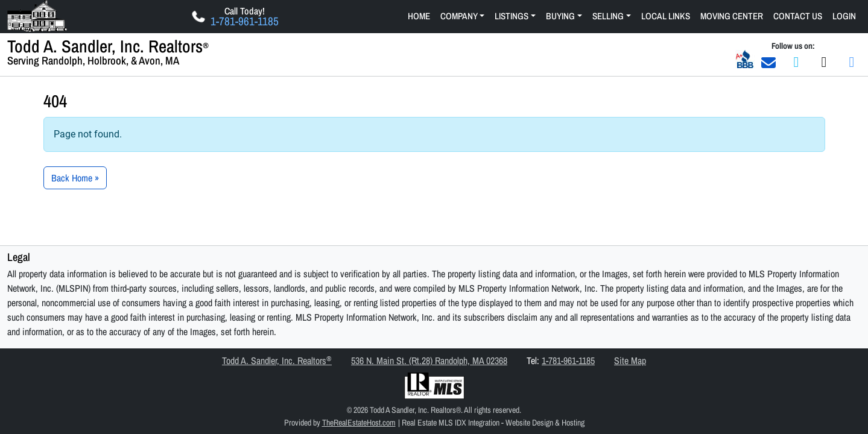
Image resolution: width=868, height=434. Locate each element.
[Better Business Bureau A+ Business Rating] (745, 58)
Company (459, 16)
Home (419, 16)
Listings (512, 16)
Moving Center (732, 16)
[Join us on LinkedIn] (852, 61)
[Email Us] (768, 61)
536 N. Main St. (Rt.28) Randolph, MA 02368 (429, 360)
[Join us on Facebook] (796, 61)
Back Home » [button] (75, 178)
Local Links (666, 16)
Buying (560, 16)
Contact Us (798, 16)
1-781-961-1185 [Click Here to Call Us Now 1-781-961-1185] (245, 21)
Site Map (630, 360)
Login (844, 16)
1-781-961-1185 (568, 360)
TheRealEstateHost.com (359, 423)
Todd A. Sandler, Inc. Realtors (277, 360)
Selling (608, 16)
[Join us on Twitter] (824, 61)
